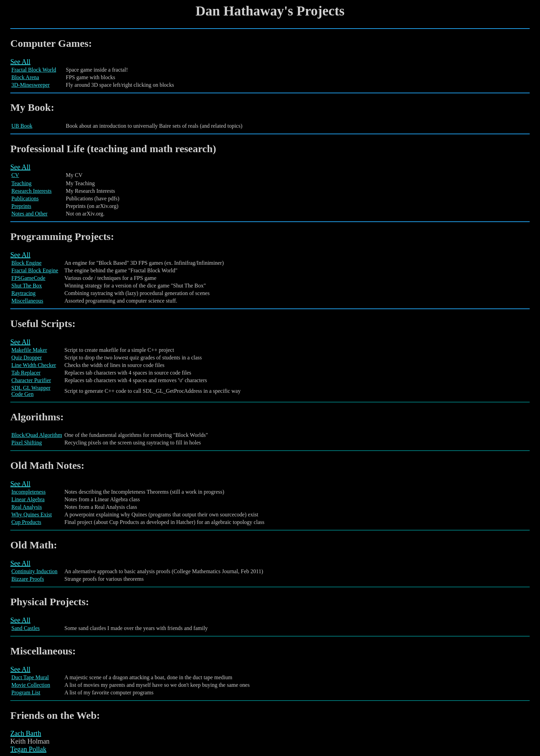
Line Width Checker (34, 365)
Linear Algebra (28, 499)
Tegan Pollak (28, 749)
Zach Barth (26, 733)
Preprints (21, 206)
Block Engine (27, 263)
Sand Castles (25, 628)
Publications (25, 198)
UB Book (22, 126)
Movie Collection (31, 685)
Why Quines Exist (32, 514)
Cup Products (26, 522)
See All (20, 62)
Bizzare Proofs (28, 579)
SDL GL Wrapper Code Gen (31, 391)
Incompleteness (29, 492)
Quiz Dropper (27, 358)
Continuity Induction (34, 571)
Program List (26, 692)
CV (15, 175)
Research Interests (32, 191)
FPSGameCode (28, 278)
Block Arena (25, 77)
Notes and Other (29, 214)
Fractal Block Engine (35, 270)
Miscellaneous (27, 301)
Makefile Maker (29, 350)
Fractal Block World (34, 70)
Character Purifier (31, 380)
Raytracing (23, 293)
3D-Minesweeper (30, 85)
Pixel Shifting (27, 443)
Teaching (21, 183)
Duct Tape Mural (30, 677)
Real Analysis (27, 507)
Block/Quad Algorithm (37, 435)
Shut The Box (27, 286)
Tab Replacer (26, 373)
